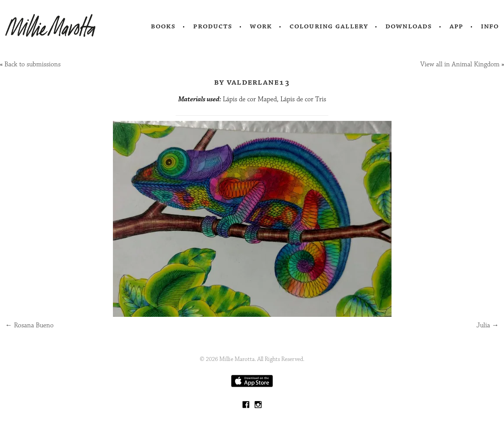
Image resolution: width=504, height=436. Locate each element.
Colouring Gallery (329, 26)
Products (213, 26)
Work (261, 26)
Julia (488, 325)
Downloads (409, 26)
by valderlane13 (252, 82)
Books (163, 26)
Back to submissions (32, 64)
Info (490, 26)
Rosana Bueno (29, 325)
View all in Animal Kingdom (460, 64)
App (456, 26)
